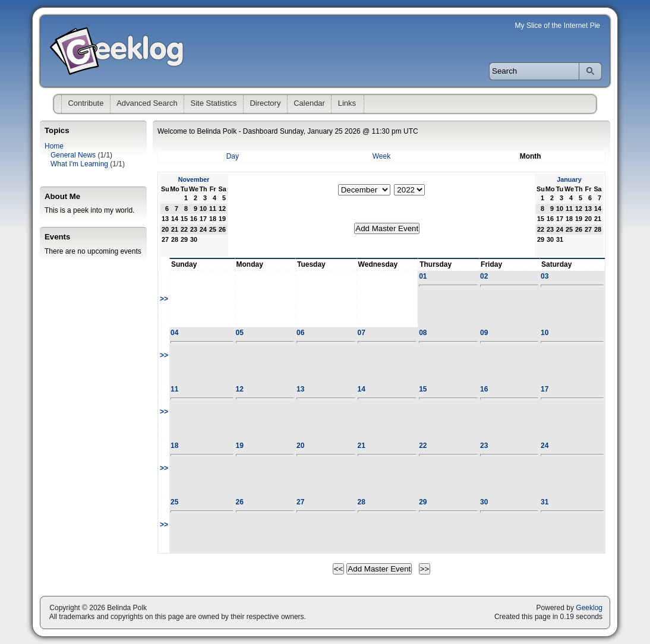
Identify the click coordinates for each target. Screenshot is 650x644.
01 (423, 276)
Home (54, 146)
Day (233, 156)
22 (423, 446)
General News (73, 155)
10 (545, 333)
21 (362, 446)
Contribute (86, 103)
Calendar (309, 103)
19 (240, 446)
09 (484, 333)
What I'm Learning (79, 164)
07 (362, 333)
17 (545, 389)
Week (381, 156)
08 (423, 333)
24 (545, 446)
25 (174, 502)
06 (300, 333)
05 (240, 333)
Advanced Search (147, 103)
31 (545, 502)
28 (362, 502)
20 (300, 446)
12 (240, 389)
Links (347, 103)
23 (484, 446)
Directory (265, 103)
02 (484, 276)
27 (300, 502)
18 (174, 446)
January (569, 179)
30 (484, 502)
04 (174, 333)
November (194, 179)
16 (484, 389)
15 (423, 389)
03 (545, 276)
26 (240, 502)
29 (423, 502)
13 (300, 389)
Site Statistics (214, 103)
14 (362, 389)
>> (164, 299)
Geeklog (589, 608)
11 (174, 389)
